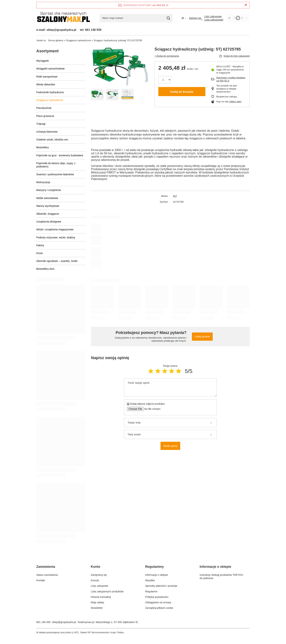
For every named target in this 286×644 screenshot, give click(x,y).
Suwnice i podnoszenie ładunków (55, 174)
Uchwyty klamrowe (47, 132)
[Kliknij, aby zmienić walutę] (184, 18)
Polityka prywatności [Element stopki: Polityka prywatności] (157, 597)
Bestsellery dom (45, 269)
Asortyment (47, 51)
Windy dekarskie (46, 84)
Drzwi (39, 253)
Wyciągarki (42, 61)
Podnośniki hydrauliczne (50, 92)
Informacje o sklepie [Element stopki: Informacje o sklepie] (157, 575)
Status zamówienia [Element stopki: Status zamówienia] (47, 575)
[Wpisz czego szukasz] (136, 18)
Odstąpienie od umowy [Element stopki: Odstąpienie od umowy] (158, 602)
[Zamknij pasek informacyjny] (246, 5)
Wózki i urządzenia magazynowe (55, 229)
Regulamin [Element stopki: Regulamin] (151, 591)
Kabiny (40, 245)
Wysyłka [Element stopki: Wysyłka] (150, 580)
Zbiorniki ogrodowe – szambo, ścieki (57, 261)
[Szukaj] (168, 18)
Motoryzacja (43, 182)
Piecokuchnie (44, 108)
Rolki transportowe (47, 77)
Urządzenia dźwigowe (49, 222)
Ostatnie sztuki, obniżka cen (52, 140)
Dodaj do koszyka (182, 92)
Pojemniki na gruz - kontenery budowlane (60, 155)
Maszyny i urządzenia (49, 190)
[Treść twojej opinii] (170, 387)
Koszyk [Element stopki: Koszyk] (95, 580)
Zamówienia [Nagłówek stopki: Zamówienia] (46, 567)
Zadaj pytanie (202, 336)
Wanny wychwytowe (48, 206)
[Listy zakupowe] (213, 16)
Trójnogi (41, 124)
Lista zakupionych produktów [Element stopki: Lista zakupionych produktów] (107, 591)
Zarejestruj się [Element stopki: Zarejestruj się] (99, 575)
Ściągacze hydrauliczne (79, 40)
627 (175, 196)
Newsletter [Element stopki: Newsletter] (97, 608)
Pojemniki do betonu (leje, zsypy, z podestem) (56, 165)
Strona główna (56, 40)
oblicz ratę (235, 101)
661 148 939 (43, 622)
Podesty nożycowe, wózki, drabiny (56, 237)
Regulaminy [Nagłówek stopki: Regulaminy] (154, 567)
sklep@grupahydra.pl (64, 622)
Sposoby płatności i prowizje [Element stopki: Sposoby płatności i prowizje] (161, 586)
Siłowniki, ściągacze (48, 214)
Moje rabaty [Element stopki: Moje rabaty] (97, 602)
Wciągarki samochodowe (51, 69)
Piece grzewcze (45, 116)
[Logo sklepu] (63, 18)
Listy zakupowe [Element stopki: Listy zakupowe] (100, 586)
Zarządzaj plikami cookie (159, 608)
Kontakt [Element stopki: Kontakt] (41, 580)
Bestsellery (42, 147)
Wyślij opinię (170, 446)
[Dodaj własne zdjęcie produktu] (151, 409)
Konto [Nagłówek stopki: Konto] (96, 567)
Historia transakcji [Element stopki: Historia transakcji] (101, 597)
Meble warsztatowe (47, 198)
